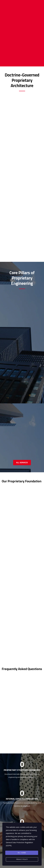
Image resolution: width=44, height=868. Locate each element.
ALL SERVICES (22, 462)
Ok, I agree (22, 853)
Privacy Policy (22, 859)
